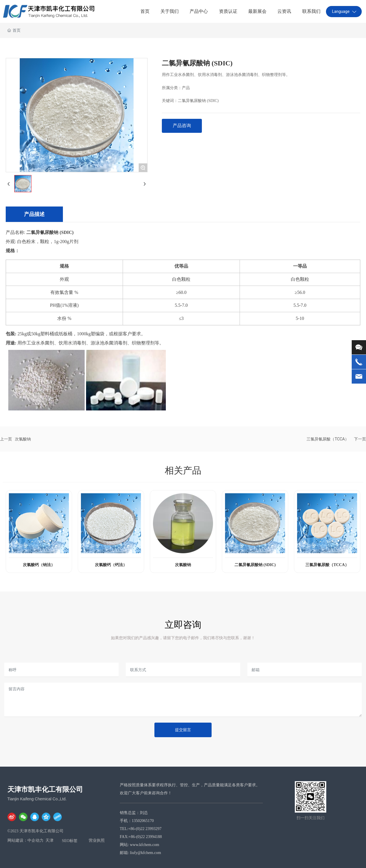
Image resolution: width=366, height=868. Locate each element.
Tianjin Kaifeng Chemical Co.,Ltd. (37, 799)
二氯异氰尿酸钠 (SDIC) (198, 101)
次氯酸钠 (23, 439)
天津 (49, 840)
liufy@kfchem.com (145, 853)
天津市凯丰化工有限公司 (45, 789)
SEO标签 (70, 841)
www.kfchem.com (145, 845)
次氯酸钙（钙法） (111, 565)
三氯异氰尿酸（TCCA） (328, 439)
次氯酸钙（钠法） (39, 565)
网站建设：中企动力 (25, 840)
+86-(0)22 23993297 (145, 829)
